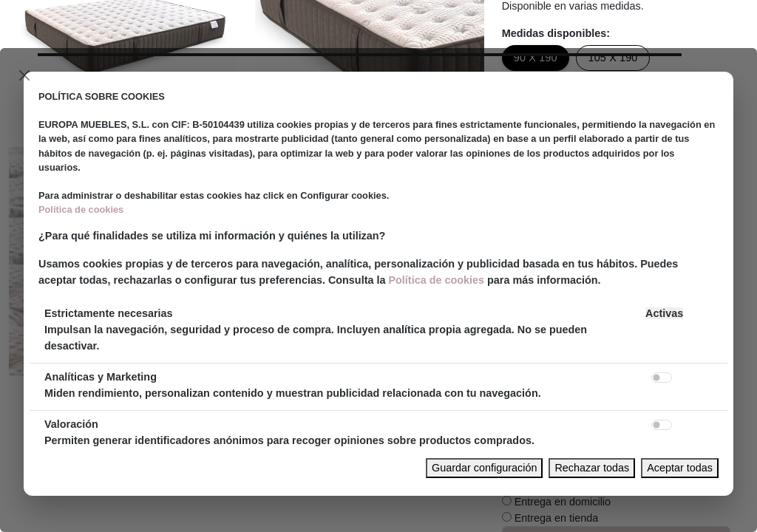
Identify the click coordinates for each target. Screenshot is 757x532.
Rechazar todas (592, 468)
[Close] (24, 75)
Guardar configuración (484, 468)
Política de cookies (81, 209)
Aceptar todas (680, 468)
